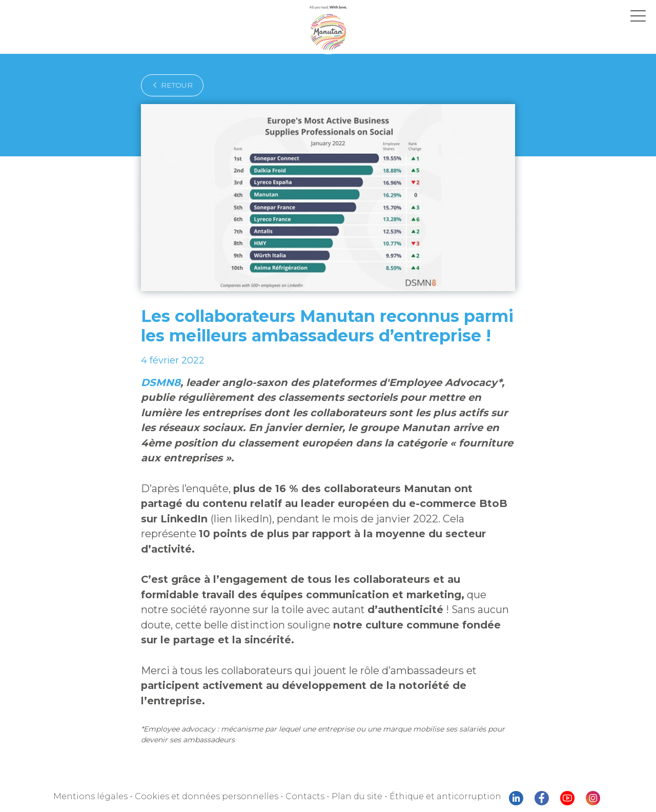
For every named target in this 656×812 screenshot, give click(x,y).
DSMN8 (159, 383)
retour (169, 85)
